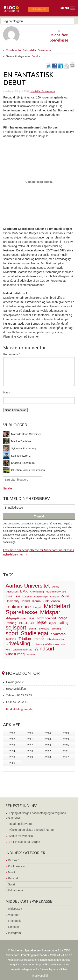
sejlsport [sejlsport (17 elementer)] (16, 628)
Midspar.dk (15, 909)
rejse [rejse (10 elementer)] (42, 622)
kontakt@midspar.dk (34, 955)
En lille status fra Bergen (24, 842)
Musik (12, 872)
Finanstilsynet (53, 964)
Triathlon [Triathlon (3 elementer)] (11, 639)
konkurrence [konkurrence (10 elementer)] (18, 607)
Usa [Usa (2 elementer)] (63, 644)
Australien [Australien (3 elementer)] (12, 592)
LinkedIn (13, 927)
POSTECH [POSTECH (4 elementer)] (27, 623)
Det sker (36, 56)
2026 (12, 733)
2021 (30, 739)
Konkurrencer (17, 866)
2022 (12, 739)
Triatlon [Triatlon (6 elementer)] (25, 639)
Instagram (14, 933)
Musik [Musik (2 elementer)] (32, 618)
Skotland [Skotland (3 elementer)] (44, 629)
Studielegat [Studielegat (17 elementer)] (35, 633)
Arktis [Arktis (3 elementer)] (56, 587)
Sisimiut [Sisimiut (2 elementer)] (32, 629)
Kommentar (12, 354)
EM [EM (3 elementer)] (18, 596)
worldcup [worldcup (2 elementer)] (32, 655)
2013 (30, 751)
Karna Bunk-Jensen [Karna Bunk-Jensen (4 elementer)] (46, 601)
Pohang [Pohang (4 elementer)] (11, 623)
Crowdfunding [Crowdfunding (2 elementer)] (37, 592)
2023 (66, 733)
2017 (30, 745)
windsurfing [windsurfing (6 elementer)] (15, 654)
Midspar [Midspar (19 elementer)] (50, 612)
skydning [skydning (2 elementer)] (56, 629)
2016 (48, 745)
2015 (66, 745)
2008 (48, 757)
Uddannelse (16, 890)
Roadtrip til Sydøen (21, 824)
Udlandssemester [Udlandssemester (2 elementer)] (55, 639)
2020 (48, 739)
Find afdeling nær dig (20, 709)
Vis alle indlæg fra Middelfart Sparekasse (29, 50)
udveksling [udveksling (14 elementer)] (18, 643)
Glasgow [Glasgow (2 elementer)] (54, 597)
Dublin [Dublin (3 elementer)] (9, 596)
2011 (66, 751)
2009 (30, 757)
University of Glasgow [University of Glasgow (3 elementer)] (46, 644)
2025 (30, 733)
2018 (12, 745)
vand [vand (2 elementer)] (8, 650)
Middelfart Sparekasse (43, 91)
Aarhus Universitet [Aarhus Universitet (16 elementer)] (28, 586)
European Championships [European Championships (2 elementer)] (35, 597)
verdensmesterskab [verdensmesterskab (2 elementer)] (23, 650)
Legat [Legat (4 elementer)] (37, 607)
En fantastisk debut (28, 78)
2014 (12, 751)
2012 (48, 751)
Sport (11, 884)
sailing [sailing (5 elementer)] (63, 623)
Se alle (8, 488)
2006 (12, 763)
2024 (48, 733)
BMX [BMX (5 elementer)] (24, 591)
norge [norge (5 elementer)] (63, 618)
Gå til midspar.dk (39, 9)
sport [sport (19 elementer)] (12, 633)
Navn (7, 392)
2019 (66, 739)
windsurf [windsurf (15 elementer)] (44, 649)
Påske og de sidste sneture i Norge (31, 830)
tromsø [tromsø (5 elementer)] (39, 639)
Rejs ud (13, 878)
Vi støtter (14, 915)
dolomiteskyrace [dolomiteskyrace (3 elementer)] (56, 592)
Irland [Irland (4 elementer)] (26, 601)
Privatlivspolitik (39, 976)
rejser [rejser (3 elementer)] (53, 623)
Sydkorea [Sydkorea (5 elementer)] (58, 634)
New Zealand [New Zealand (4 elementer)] (47, 618)
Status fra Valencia (21, 836)
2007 (66, 757)
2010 (12, 757)
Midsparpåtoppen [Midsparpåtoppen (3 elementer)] (16, 618)
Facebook (14, 921)
